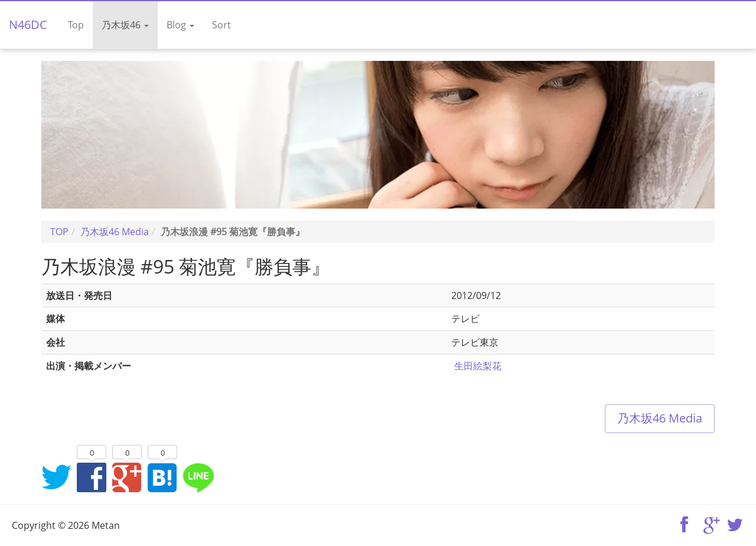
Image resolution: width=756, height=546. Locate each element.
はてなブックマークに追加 (162, 477)
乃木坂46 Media (660, 418)
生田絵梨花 (478, 366)
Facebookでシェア (92, 477)
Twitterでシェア (56, 477)
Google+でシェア (127, 477)
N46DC (28, 25)
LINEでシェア (198, 477)
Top (76, 25)
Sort (221, 25)
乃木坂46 (125, 25)
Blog (180, 25)
